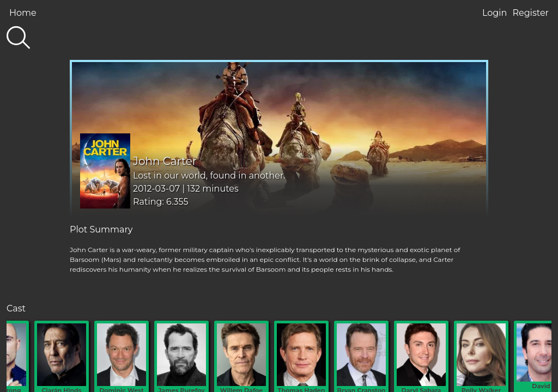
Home (23, 13)
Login (495, 13)
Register (530, 13)
